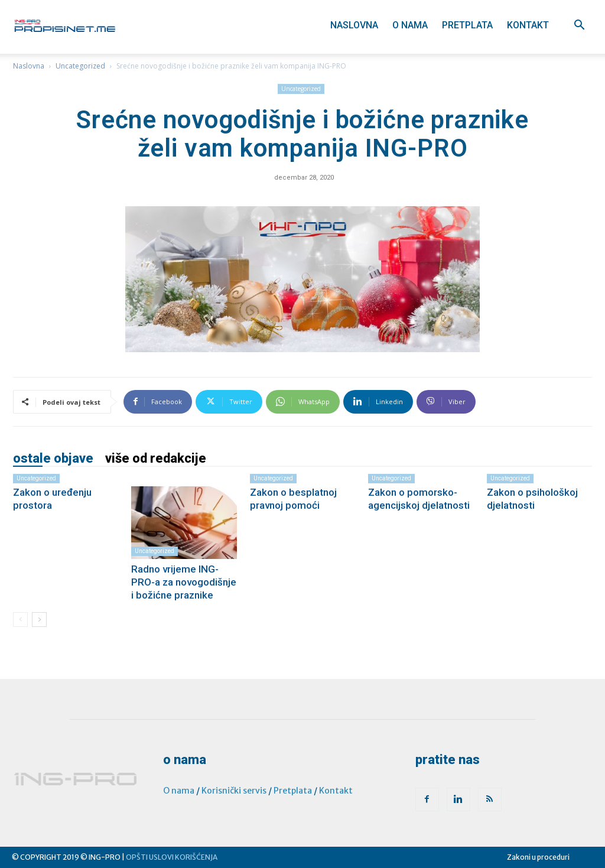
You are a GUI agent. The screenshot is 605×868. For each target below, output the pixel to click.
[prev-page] (20, 620)
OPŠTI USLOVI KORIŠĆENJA (172, 857)
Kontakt (528, 25)
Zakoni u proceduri (538, 857)
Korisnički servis (234, 791)
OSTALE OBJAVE (53, 459)
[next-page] (39, 620)
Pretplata (467, 25)
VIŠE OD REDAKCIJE (156, 459)
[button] (579, 26)
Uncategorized (80, 66)
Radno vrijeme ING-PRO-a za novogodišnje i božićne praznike (184, 582)
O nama (410, 25)
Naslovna (354, 25)
